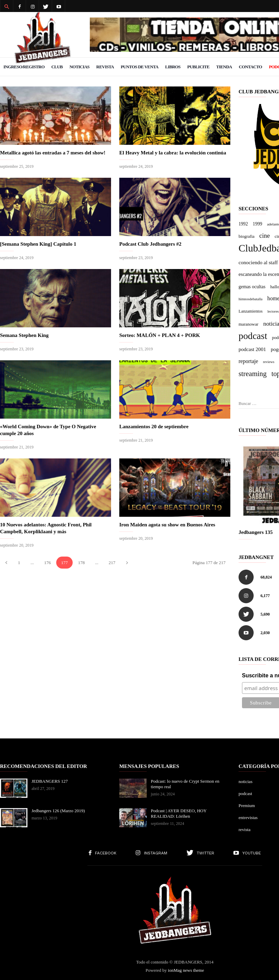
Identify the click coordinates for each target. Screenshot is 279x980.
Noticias (80, 67)
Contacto (251, 67)
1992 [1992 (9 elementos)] (243, 224)
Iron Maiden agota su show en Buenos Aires (167, 525)
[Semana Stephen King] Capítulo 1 (38, 244)
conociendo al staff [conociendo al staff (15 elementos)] (258, 262)
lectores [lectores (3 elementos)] (273, 311)
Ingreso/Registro (24, 67)
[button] (7, 6)
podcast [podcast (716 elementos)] (253, 336)
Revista (105, 67)
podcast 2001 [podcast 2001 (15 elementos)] (252, 349)
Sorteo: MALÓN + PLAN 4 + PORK (160, 335)
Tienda (224, 67)
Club (57, 67)
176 (48, 563)
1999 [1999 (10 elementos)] (257, 224)
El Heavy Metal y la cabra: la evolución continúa (173, 153)
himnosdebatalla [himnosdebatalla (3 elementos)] (251, 299)
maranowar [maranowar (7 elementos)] (248, 324)
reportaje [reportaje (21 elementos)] (248, 361)
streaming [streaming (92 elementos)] (253, 374)
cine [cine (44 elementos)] (264, 236)
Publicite (198, 67)
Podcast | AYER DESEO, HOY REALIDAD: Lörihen (179, 813)
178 (82, 563)
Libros (173, 67)
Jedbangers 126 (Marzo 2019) (58, 811)
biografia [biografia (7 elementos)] (246, 236)
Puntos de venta (139, 67)
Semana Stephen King (24, 335)
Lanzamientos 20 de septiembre (154, 427)
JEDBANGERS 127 (50, 781)
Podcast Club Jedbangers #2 (150, 244)
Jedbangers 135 (256, 532)
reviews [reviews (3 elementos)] (269, 362)
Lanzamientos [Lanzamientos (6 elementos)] (251, 311)
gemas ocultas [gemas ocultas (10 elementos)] (252, 287)
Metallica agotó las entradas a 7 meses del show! (53, 153)
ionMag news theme (186, 970)
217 (112, 563)
